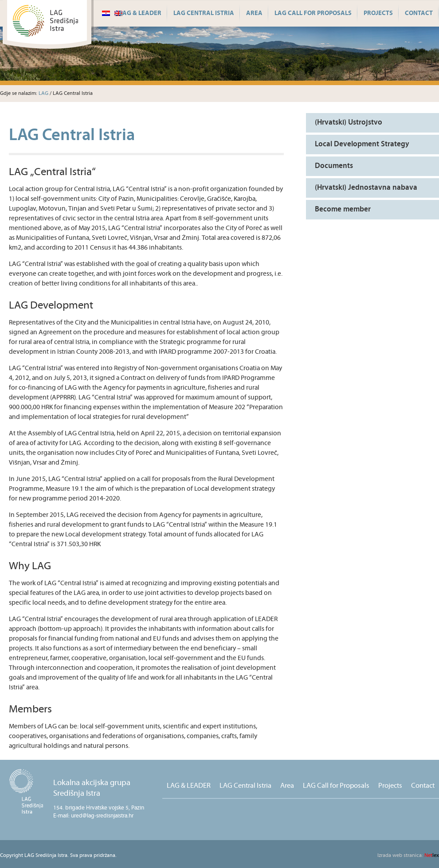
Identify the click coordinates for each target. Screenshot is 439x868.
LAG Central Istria (204, 13)
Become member (343, 209)
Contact (419, 13)
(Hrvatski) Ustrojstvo (349, 123)
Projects (378, 13)
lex (408, 855)
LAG (43, 93)
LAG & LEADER (140, 13)
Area (254, 13)
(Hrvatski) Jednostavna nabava (366, 188)
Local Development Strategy (362, 144)
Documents (334, 166)
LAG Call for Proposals (313, 13)
